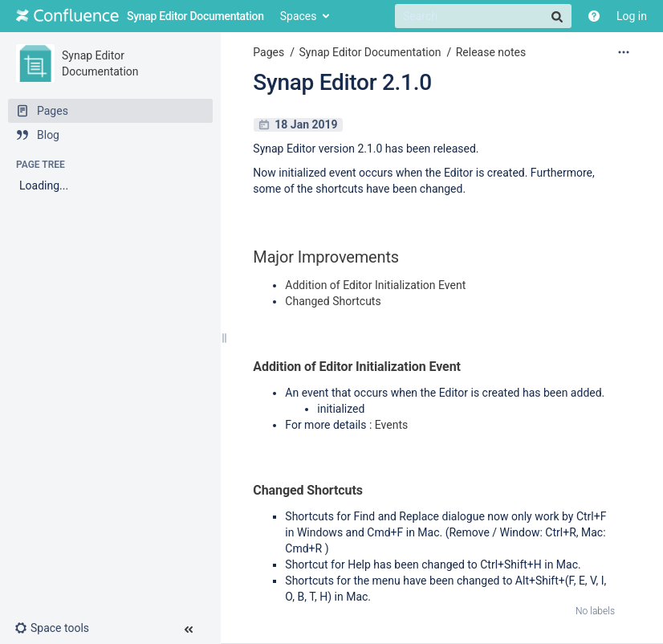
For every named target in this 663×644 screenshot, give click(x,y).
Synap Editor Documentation (370, 52)
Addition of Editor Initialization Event (375, 285)
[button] (58, 628)
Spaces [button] (299, 16)
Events (391, 425)
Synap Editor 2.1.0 (342, 82)
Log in (632, 16)
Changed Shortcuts (333, 301)
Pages (268, 52)
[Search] (483, 16)
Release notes (491, 52)
